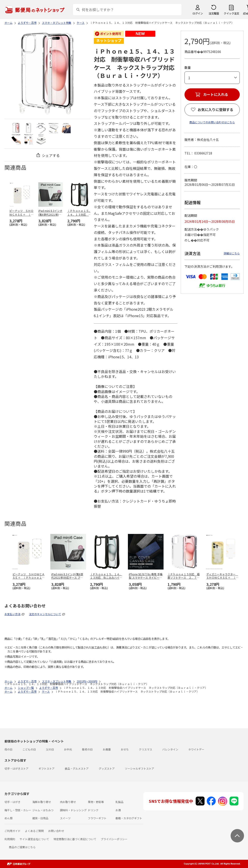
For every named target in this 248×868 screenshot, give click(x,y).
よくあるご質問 (34, 831)
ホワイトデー (196, 749)
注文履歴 (214, 13)
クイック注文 (231, 13)
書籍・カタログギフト (129, 818)
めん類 (8, 818)
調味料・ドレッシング (73, 810)
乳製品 (119, 802)
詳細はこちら (232, 253)
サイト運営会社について (34, 839)
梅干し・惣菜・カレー (18, 810)
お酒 (118, 810)
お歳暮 (107, 749)
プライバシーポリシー (114, 839)
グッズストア (107, 768)
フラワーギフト (97, 818)
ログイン (198, 13)
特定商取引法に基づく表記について (75, 839)
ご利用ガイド (12, 831)
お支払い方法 (12, 614)
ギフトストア (47, 768)
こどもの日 (29, 749)
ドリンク (93, 810)
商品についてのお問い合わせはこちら (212, 122)
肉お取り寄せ (68, 802)
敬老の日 (87, 749)
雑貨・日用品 (40, 818)
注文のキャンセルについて (45, 614)
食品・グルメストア (77, 768)
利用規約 (10, 839)
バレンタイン (170, 749)
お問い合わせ (56, 831)
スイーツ (65, 818)
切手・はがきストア (16, 768)
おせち (125, 749)
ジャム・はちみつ (43, 810)
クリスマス (146, 749)
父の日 (50, 749)
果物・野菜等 (96, 802)
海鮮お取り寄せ (42, 802)
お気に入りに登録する (215, 110)
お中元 (68, 749)
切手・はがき (12, 802)
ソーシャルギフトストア (139, 768)
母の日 (8, 749)
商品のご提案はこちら (22, 847)
